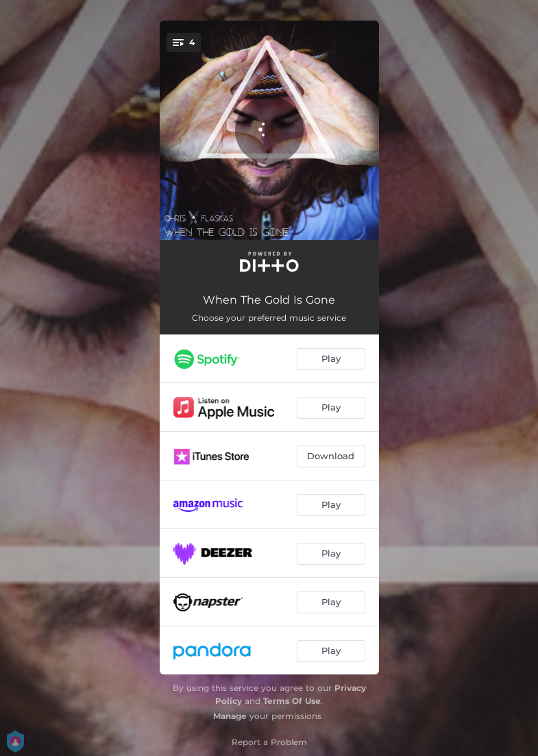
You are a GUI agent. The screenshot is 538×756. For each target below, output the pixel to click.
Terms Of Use (292, 701)
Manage (230, 716)
